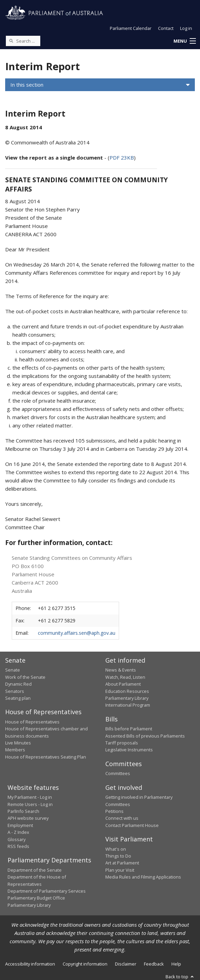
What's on (116, 849)
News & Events (121, 670)
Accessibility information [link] (30, 964)
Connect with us (122, 818)
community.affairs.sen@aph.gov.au (77, 633)
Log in (186, 28)
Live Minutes (18, 743)
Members (15, 750)
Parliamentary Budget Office (36, 898)
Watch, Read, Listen (125, 677)
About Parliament (123, 684)
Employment (20, 825)
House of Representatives (32, 722)
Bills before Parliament (129, 729)
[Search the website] (23, 41)
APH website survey (28, 818)
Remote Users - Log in (30, 804)
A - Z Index (18, 832)
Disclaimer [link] (126, 964)
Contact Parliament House (132, 825)
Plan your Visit (120, 870)
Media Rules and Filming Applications (143, 877)
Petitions (114, 811)
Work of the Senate (25, 677)
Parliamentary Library (127, 698)
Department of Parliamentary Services (47, 891)
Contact (166, 28)
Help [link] (176, 964)
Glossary (17, 839)
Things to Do (118, 856)
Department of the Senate (35, 870)
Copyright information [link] (85, 964)
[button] (185, 41)
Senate (13, 670)
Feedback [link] (154, 964)
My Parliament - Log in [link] (30, 797)
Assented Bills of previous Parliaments (145, 736)
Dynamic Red (18, 684)
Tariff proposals (122, 743)
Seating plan (18, 698)
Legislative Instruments (129, 750)
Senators (15, 691)
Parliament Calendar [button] (131, 28)
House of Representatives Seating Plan (46, 757)
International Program (128, 705)
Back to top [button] (180, 977)
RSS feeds (18, 846)
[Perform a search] (11, 41)
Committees (118, 773)
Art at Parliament (122, 863)
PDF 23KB (122, 157)
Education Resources (127, 691)
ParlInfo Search (23, 811)
